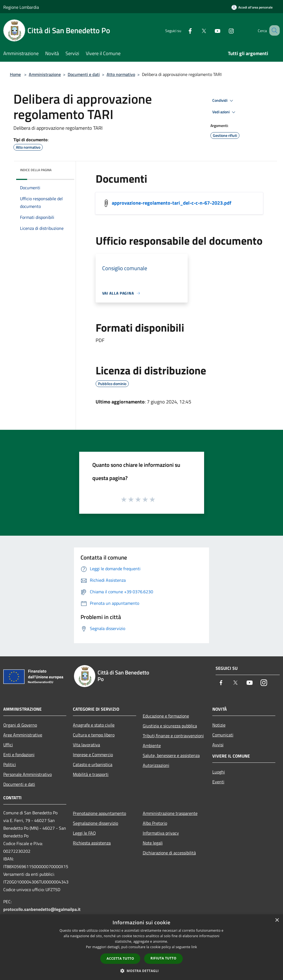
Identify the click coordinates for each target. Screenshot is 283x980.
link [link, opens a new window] (194, 947)
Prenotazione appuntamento (99, 813)
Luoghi (219, 772)
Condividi (224, 101)
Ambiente (152, 745)
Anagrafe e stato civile (94, 725)
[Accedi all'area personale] (252, 7)
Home (15, 74)
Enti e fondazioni (19, 755)
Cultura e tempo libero (94, 735)
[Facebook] (183, 30)
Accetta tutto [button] (120, 958)
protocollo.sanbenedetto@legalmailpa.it (42, 909)
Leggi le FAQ (84, 833)
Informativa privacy (161, 833)
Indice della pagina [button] (36, 170)
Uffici (8, 745)
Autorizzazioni (156, 765)
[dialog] (141, 947)
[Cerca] (273, 30)
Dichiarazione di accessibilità (169, 853)
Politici (10, 764)
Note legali (153, 843)
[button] (142, 971)
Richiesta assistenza (92, 843)
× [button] (277, 920)
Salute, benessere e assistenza (171, 755)
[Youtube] (211, 30)
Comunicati (223, 735)
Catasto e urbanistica (93, 764)
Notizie (219, 725)
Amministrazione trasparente (170, 813)
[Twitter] (197, 30)
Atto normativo (121, 74)
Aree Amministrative (23, 735)
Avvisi (218, 745)
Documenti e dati (84, 74)
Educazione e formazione (166, 716)
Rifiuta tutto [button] (163, 958)
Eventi (218, 782)
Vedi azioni (225, 112)
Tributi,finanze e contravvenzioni (173, 736)
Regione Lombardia (21, 7)
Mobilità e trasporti (91, 774)
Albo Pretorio (155, 823)
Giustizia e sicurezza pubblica (170, 726)
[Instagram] (224, 30)
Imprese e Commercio (93, 755)
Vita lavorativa (86, 745)
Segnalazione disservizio (95, 823)
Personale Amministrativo (28, 774)
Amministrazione (45, 74)
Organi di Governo (20, 725)
